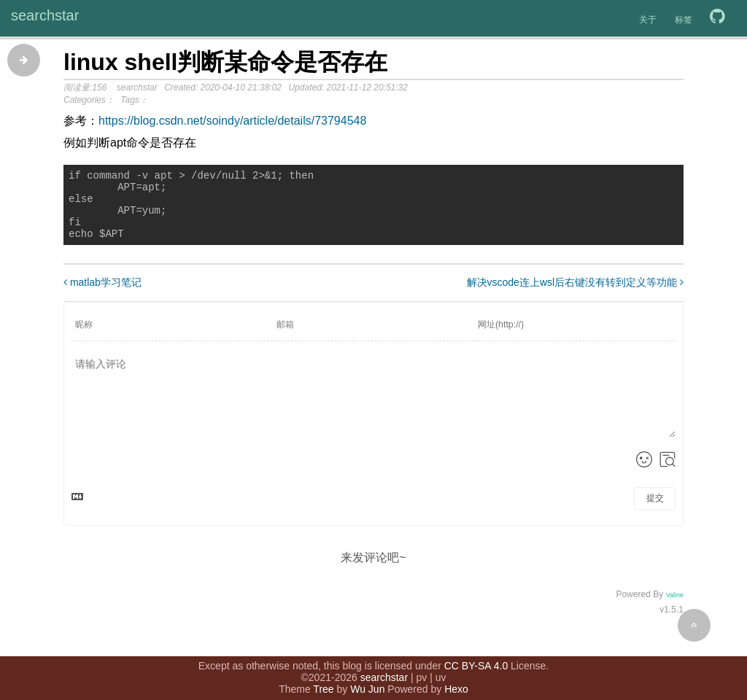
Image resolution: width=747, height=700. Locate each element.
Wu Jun (367, 682)
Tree (323, 682)
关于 (648, 20)
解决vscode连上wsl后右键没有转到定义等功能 (575, 295)
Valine (675, 608)
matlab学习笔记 (102, 295)
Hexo (456, 682)
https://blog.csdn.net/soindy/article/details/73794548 (232, 121)
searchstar (45, 15)
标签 (684, 20)
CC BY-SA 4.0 (476, 658)
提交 (655, 511)
